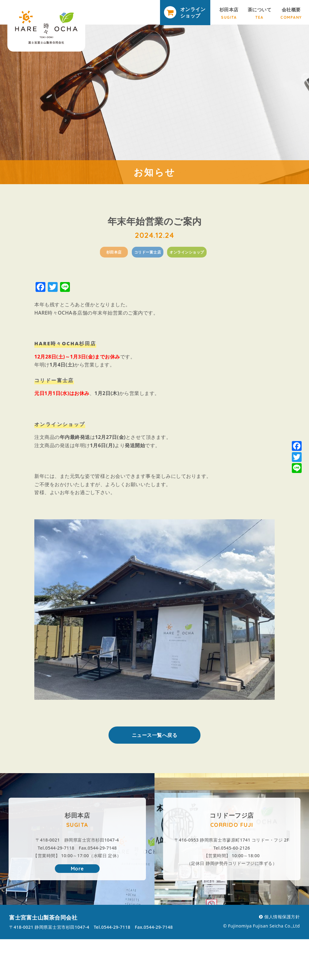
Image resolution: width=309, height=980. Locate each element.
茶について (260, 13)
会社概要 (291, 13)
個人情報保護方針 (282, 917)
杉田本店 (229, 13)
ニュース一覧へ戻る (155, 735)
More (77, 869)
